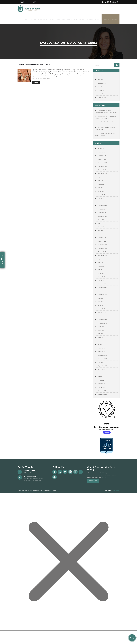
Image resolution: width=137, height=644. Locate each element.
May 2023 (101, 270)
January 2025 (102, 202)
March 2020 (102, 384)
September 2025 (103, 173)
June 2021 (101, 337)
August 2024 (102, 220)
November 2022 (103, 291)
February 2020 (102, 387)
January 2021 (102, 352)
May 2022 (101, 302)
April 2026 (101, 149)
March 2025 (101, 195)
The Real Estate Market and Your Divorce (34, 64)
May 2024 (101, 230)
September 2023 (103, 255)
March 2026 (101, 152)
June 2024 (101, 227)
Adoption (101, 76)
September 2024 (103, 216)
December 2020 (103, 355)
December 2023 (103, 245)
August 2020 (102, 369)
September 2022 (103, 295)
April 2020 (101, 380)
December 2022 (103, 287)
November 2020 (103, 359)
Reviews (70, 19)
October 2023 (102, 252)
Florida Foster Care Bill (93, 19)
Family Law (101, 90)
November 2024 (103, 209)
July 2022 (101, 298)
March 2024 (101, 234)
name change (102, 94)
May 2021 (101, 341)
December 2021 (102, 320)
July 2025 (101, 181)
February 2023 (102, 280)
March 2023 (102, 277)
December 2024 (103, 206)
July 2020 (101, 373)
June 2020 (101, 377)
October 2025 (102, 170)
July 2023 (101, 263)
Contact (82, 19)
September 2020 (103, 366)
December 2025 (103, 163)
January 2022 (102, 316)
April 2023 (101, 273)
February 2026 (102, 156)
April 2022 (101, 305)
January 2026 (102, 159)
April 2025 (101, 191)
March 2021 (101, 348)
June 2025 (101, 184)
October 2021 (102, 327)
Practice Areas (43, 19)
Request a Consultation (111, 19)
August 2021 (101, 330)
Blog (76, 19)
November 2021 (102, 323)
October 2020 (102, 362)
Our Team (33, 19)
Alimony (100, 80)
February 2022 (102, 312)
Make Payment (61, 19)
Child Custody (102, 83)
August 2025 (102, 177)
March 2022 (101, 309)
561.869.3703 (33, 2)
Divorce (100, 87)
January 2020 (102, 391)
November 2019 (102, 394)
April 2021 (101, 345)
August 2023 (102, 259)
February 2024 (102, 238)
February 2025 (102, 198)
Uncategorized (102, 97)
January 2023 (102, 284)
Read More (36, 83)
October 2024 (102, 213)
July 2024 (101, 223)
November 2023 (103, 248)
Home (27, 19)
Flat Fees (52, 19)
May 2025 (101, 188)
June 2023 (101, 266)
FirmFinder (116, 490)
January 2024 (102, 241)
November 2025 (103, 166)
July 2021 (101, 334)
